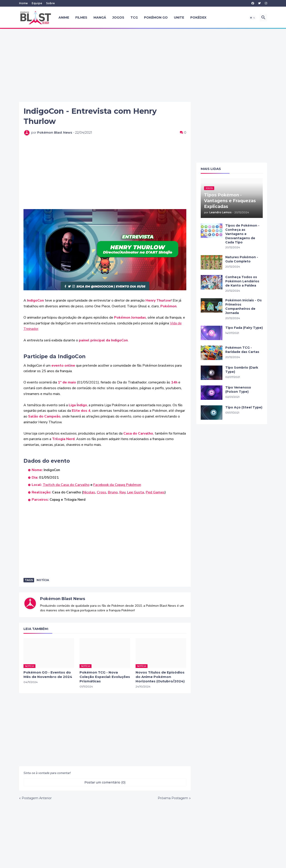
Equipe (37, 3)
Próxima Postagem (173, 798)
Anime (64, 17)
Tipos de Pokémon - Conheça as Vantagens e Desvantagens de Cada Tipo (242, 234)
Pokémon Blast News (63, 599)
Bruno (113, 492)
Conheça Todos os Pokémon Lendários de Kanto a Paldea (242, 281)
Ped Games (155, 492)
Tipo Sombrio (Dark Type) (242, 370)
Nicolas (89, 492)
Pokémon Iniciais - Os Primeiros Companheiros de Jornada (243, 307)
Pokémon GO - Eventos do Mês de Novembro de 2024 (48, 675)
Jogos (118, 17)
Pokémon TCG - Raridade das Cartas (242, 350)
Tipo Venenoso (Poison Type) (238, 390)
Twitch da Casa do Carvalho (66, 485)
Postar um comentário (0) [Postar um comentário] (105, 782)
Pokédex (198, 17)
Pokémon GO (156, 17)
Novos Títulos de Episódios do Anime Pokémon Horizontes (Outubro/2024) (160, 677)
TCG (134, 17)
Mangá (100, 17)
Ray (122, 492)
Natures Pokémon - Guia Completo (242, 259)
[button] (253, 18)
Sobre (50, 3)
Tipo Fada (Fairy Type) (244, 328)
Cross (101, 492)
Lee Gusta (136, 492)
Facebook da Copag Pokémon (117, 485)
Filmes (81, 17)
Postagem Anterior (37, 798)
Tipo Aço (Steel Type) (244, 407)
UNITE (179, 17)
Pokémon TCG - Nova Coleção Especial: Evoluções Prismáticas (105, 677)
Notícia (43, 580)
